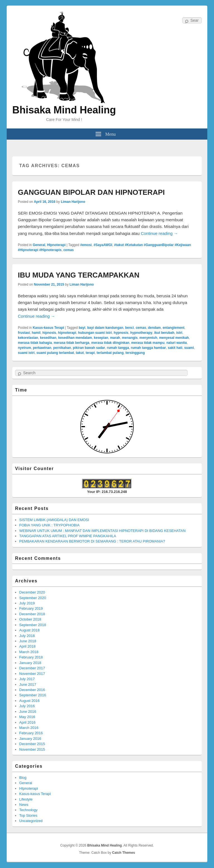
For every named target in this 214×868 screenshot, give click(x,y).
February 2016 (31, 733)
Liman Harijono (73, 202)
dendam (154, 328)
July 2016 (27, 706)
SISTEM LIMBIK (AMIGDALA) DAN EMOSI (54, 520)
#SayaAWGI (103, 245)
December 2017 (32, 668)
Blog (23, 778)
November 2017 (32, 674)
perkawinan (42, 348)
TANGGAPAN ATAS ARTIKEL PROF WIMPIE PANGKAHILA (68, 536)
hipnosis (49, 333)
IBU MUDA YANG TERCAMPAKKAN (79, 275)
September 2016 (33, 695)
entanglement (174, 328)
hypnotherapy (141, 333)
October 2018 (30, 619)
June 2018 (28, 641)
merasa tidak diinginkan (110, 343)
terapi (90, 353)
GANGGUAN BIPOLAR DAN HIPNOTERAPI (91, 192)
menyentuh (148, 338)
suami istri (26, 353)
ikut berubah (164, 333)
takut (80, 353)
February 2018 (31, 657)
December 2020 (32, 592)
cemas (68, 250)
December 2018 (32, 614)
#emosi (86, 245)
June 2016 (28, 712)
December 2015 (32, 744)
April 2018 (27, 646)
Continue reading (159, 233)
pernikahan (62, 348)
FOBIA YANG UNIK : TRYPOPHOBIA (49, 525)
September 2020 (33, 598)
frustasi (24, 333)
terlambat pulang (110, 353)
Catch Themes (123, 853)
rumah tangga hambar (149, 348)
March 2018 (29, 652)
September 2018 (33, 625)
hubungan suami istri (95, 333)
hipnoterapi (67, 333)
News (24, 805)
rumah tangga (118, 348)
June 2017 (28, 685)
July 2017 (27, 679)
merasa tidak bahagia (35, 343)
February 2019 (31, 608)
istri (179, 333)
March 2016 (29, 728)
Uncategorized (31, 821)
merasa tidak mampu (148, 343)
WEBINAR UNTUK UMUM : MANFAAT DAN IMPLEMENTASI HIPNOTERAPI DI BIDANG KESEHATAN (102, 531)
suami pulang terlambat (55, 353)
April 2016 (27, 722)
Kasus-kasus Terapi (48, 328)
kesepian (101, 338)
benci (129, 328)
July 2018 (27, 636)
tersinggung (135, 353)
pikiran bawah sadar (89, 348)
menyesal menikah (174, 338)
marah (115, 338)
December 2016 (32, 690)
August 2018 (29, 630)
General (39, 245)
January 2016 (30, 739)
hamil (36, 333)
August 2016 (29, 701)
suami (189, 348)
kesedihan (48, 338)
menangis (130, 338)
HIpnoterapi (56, 245)
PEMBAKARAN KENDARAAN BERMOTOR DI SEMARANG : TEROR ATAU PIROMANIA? (92, 541)
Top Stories (28, 815)
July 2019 (27, 603)
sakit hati (175, 348)
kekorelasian (28, 338)
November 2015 (32, 749)
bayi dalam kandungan (105, 328)
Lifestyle (26, 799)
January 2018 (30, 663)
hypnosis (121, 333)
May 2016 (27, 717)
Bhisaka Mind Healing (64, 110)
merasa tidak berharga (72, 343)
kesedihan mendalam (75, 338)
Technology (28, 810)
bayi (82, 328)
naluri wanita (177, 343)
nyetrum (24, 348)
